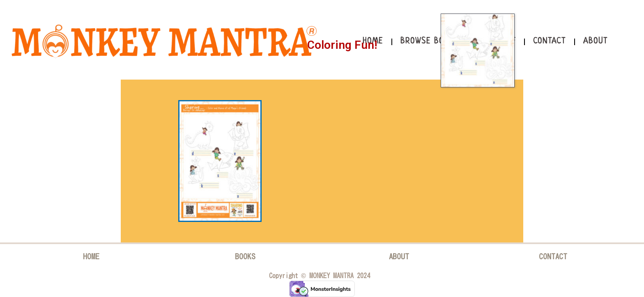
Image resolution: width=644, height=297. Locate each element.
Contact (550, 42)
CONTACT (553, 256)
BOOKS (245, 256)
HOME (91, 256)
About (596, 42)
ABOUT (399, 256)
